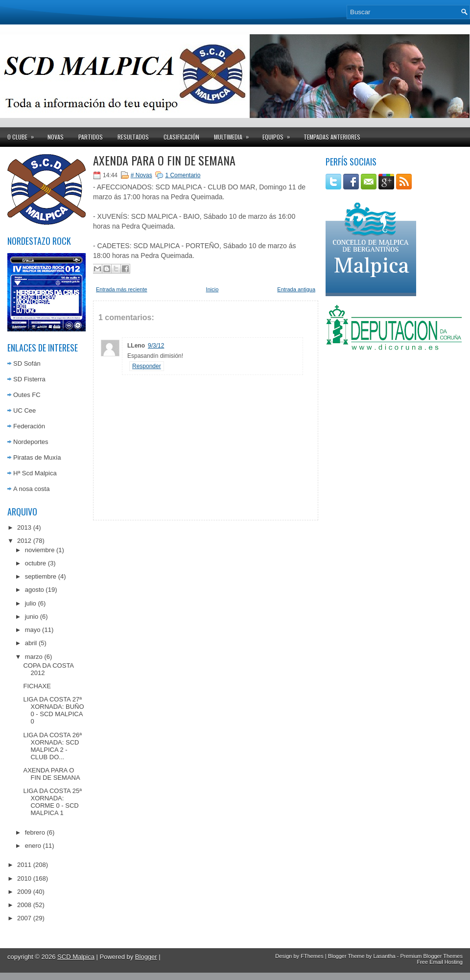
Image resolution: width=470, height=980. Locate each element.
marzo (34, 657)
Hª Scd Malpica (35, 473)
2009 (24, 892)
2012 (24, 541)
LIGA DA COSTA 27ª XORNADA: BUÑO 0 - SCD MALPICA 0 (53, 710)
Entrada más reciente (122, 289)
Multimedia (235, 134)
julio (31, 603)
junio (32, 617)
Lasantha (384, 956)
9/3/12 (156, 346)
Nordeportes (31, 442)
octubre (35, 563)
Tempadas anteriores (332, 137)
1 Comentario (183, 175)
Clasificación (181, 137)
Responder (147, 366)
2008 (24, 905)
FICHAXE (37, 686)
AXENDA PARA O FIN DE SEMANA (51, 774)
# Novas (141, 175)
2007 (24, 918)
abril (31, 643)
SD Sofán (27, 363)
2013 (24, 527)
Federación (29, 426)
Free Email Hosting (440, 962)
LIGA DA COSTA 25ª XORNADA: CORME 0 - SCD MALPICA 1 (52, 802)
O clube (24, 134)
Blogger (146, 957)
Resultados (133, 137)
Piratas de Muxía (37, 457)
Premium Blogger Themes (431, 956)
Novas (56, 137)
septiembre (41, 576)
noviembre (40, 550)
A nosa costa (31, 489)
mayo (33, 630)
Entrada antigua (296, 289)
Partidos (91, 137)
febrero (35, 832)
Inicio (212, 289)
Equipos (279, 134)
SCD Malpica (76, 957)
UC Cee (24, 410)
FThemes (312, 956)
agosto (35, 590)
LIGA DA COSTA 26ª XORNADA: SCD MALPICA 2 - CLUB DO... (52, 746)
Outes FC (27, 395)
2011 (24, 865)
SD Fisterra (29, 379)
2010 (24, 878)
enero (33, 846)
